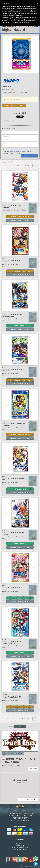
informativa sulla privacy (15, 151)
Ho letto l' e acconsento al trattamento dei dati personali (17, 152)
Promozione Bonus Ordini (20, 848)
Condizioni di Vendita (20, 849)
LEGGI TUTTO (33, 769)
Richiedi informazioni (30, 156)
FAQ (20, 842)
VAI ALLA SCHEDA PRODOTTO (20, 220)
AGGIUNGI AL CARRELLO (20, 326)
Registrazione (20, 844)
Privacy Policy (20, 846)
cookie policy (19, 15)
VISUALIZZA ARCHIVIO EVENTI (28, 799)
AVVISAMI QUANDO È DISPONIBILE (14, 106)
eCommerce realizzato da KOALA (30, 866)
